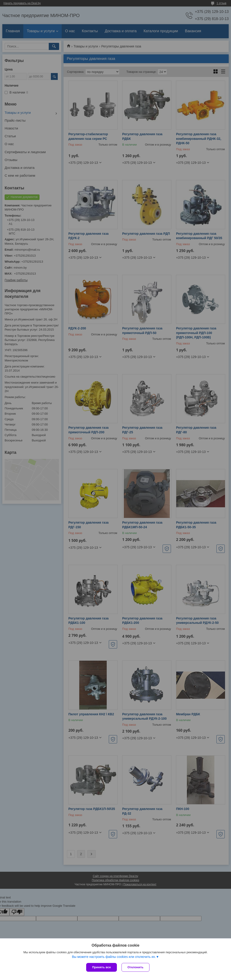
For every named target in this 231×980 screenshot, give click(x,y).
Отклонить (135, 967)
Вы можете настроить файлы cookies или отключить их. (114, 957)
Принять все (102, 967)
